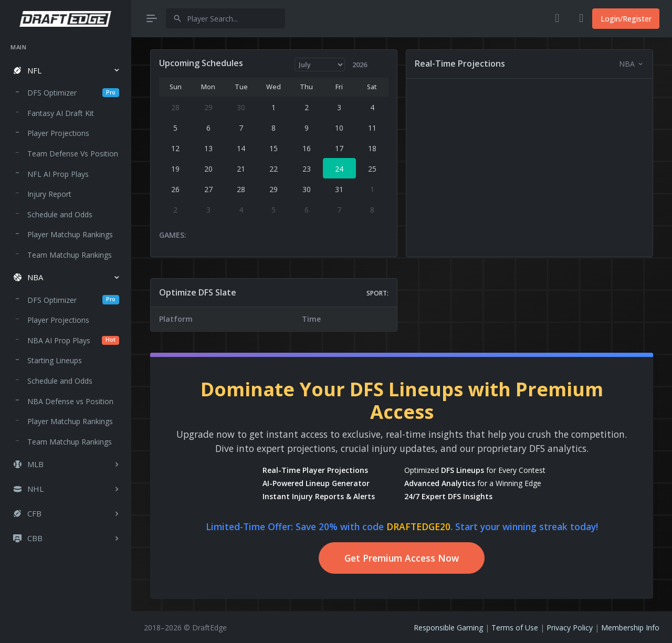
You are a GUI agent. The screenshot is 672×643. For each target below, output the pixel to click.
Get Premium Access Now (402, 558)
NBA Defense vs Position (70, 401)
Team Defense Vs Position (73, 154)
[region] (65, 333)
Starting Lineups (55, 360)
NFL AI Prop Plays (58, 174)
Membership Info (630, 628)
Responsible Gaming (448, 628)
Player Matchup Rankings (70, 234)
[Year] (364, 65)
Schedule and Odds (60, 214)
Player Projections (58, 133)
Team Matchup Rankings (70, 255)
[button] (65, 71)
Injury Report (49, 194)
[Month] (320, 65)
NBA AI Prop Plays (73, 340)
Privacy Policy (570, 628)
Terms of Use (515, 628)
